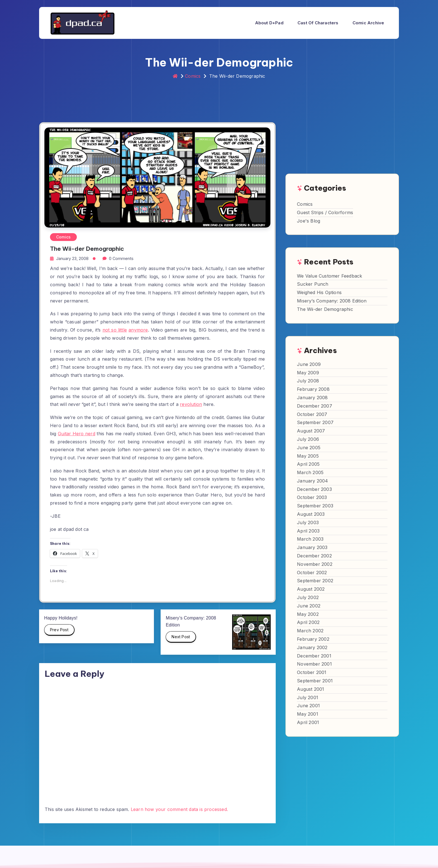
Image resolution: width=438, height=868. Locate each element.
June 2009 (309, 364)
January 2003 (312, 547)
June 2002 (309, 606)
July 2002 (308, 597)
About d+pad (269, 23)
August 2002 (311, 589)
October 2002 (312, 573)
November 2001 (314, 664)
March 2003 (310, 539)
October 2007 (312, 414)
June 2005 (309, 448)
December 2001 (314, 656)
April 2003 (308, 531)
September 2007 (315, 423)
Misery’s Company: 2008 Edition (332, 301)
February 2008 (313, 389)
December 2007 (315, 406)
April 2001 (308, 722)
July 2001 (308, 697)
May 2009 (308, 373)
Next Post (181, 638)
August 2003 (311, 514)
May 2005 (308, 456)
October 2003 (312, 498)
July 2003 (308, 522)
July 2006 (308, 439)
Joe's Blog (309, 221)
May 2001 (308, 714)
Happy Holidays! (61, 618)
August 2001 (310, 689)
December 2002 (314, 556)
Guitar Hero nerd (77, 434)
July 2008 (308, 381)
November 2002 (315, 564)
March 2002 (310, 631)
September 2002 (315, 581)
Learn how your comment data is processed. (179, 809)
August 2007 (311, 431)
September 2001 (315, 681)
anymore (138, 330)
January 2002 (312, 647)
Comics (193, 76)
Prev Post (59, 632)
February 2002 (313, 639)
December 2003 (314, 489)
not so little (115, 330)
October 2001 (312, 672)
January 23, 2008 (72, 258)
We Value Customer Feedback (329, 276)
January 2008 (312, 398)
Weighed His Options (319, 292)
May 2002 (308, 614)
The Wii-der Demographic (325, 309)
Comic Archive (368, 23)
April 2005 (308, 464)
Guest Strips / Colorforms (325, 212)
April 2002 (308, 623)
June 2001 (308, 706)
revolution (191, 404)
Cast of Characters (318, 23)
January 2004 (312, 481)
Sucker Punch (313, 284)
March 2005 (310, 472)
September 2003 (315, 506)
